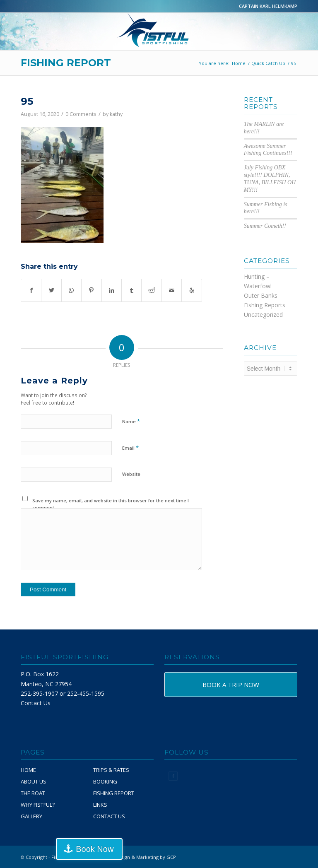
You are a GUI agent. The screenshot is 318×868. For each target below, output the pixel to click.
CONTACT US (109, 816)
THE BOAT (33, 793)
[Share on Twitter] (51, 290)
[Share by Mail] (172, 290)
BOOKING (105, 781)
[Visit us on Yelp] (192, 290)
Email (130, 448)
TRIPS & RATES (111, 770)
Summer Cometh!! (265, 226)
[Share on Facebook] (31, 290)
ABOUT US (34, 781)
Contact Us (36, 703)
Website (131, 474)
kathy (116, 114)
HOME (28, 770)
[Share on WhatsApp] (71, 290)
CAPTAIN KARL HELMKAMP (268, 6)
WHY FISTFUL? (38, 805)
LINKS (100, 805)
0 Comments (81, 114)
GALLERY (31, 816)
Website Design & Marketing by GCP (136, 857)
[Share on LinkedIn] (112, 290)
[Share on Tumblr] (131, 290)
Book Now (95, 849)
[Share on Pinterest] (91, 290)
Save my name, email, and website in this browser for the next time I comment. (111, 504)
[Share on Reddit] (151, 290)
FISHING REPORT (66, 63)
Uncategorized (263, 315)
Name (131, 421)
